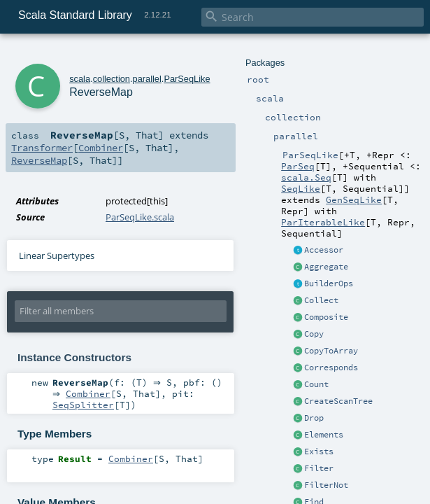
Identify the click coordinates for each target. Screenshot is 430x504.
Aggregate (326, 267)
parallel (147, 79)
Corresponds (331, 367)
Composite (326, 317)
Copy (314, 334)
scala (80, 79)
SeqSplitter (83, 407)
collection (112, 79)
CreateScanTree (338, 401)
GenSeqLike (354, 199)
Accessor (324, 250)
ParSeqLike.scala (140, 217)
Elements (324, 435)
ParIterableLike (323, 222)
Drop (314, 418)
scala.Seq (306, 177)
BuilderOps (329, 283)
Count (316, 384)
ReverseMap (39, 160)
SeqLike (301, 188)
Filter (319, 468)
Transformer (42, 148)
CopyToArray (331, 351)
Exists (319, 451)
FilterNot (326, 485)
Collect (321, 300)
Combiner (101, 148)
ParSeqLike (187, 79)
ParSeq (298, 166)
